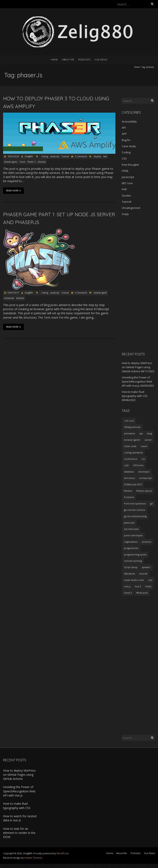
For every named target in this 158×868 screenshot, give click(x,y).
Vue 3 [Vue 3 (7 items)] (138, 586)
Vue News (101, 60)
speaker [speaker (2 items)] (146, 567)
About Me (68, 60)
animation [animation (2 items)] (130, 433)
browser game (11, 162)
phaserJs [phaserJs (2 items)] (147, 542)
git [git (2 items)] (152, 503)
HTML (125, 171)
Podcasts (84, 60)
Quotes (126, 195)
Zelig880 (29, 156)
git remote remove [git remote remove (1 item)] (135, 510)
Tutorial (65, 156)
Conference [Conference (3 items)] (131, 459)
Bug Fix (126, 140)
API (124, 128)
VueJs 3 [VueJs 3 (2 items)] (128, 593)
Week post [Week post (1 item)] (142, 593)
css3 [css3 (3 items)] (126, 465)
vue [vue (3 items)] (150, 580)
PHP (124, 189)
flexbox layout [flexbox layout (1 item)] (144, 491)
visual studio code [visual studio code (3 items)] (134, 580)
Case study (129, 146)
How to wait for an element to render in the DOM (19, 833)
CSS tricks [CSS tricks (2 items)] (138, 465)
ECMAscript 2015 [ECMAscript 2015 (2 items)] (133, 484)
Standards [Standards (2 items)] (130, 574)
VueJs (125, 214)
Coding (45, 156)
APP (124, 134)
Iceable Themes (33, 858)
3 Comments (81, 156)
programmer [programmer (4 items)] (131, 548)
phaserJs (42, 162)
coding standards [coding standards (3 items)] (133, 452)
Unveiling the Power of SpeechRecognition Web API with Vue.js (137, 381)
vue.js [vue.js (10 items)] (127, 586)
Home (54, 60)
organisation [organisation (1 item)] (131, 542)
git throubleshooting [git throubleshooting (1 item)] (135, 516)
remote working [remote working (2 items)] (133, 561)
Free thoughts (130, 165)
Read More (13, 191)
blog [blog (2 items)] (149, 433)
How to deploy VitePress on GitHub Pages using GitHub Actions (137, 367)
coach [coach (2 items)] (144, 446)
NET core (127, 183)
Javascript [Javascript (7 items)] (129, 523)
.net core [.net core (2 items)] (129, 421)
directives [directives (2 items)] (130, 478)
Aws (105, 156)
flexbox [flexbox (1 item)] (128, 491)
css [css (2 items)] (143, 459)
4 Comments (81, 293)
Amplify (97, 156)
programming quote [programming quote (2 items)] (135, 554)
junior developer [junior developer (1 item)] (133, 535)
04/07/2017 (13, 293)
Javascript (55, 156)
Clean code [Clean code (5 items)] (130, 446)
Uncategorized (131, 208)
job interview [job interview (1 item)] (131, 529)
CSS (124, 158)
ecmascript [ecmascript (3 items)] (145, 478)
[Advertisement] (138, 284)
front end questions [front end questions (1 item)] (135, 503)
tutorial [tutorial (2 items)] (143, 574)
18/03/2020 (13, 156)
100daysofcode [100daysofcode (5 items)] (132, 427)
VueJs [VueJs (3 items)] (148, 586)
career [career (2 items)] (148, 440)
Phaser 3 (31, 162)
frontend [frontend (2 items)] (129, 497)
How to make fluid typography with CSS (17, 806)
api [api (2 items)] (141, 433)
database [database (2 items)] (129, 472)
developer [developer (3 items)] (144, 472)
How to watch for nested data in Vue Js (20, 818)
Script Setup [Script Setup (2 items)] (131, 567)
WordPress (63, 853)
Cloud (22, 162)
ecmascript (9, 298)
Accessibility (129, 121)
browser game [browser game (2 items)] (132, 440)
